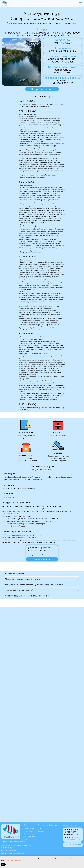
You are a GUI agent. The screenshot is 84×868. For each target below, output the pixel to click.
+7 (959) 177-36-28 (71, 837)
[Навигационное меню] (81, 3)
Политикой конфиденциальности (13, 860)
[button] (42, 89)
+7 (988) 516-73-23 (71, 835)
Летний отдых (29, 834)
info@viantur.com (72, 840)
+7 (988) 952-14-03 (63, 84)
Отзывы (41, 831)
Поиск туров (29, 831)
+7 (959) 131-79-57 (71, 829)
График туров (29, 829)
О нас (40, 829)
